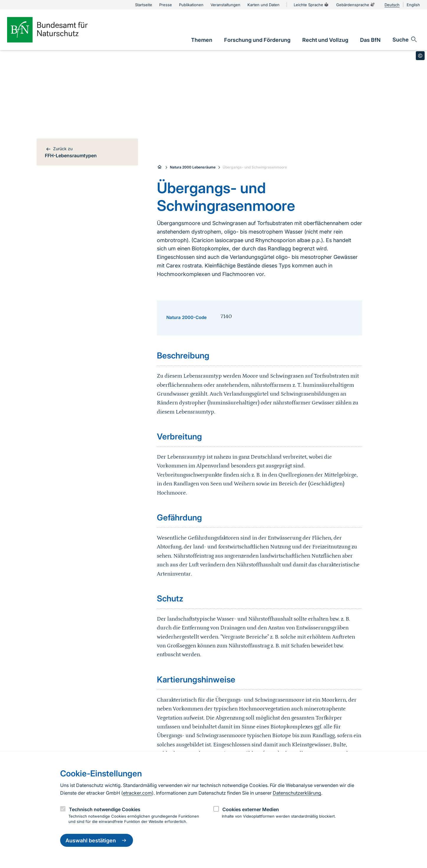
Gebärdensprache (356, 5)
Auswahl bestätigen (97, 840)
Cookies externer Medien (251, 809)
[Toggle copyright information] (420, 56)
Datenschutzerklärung (297, 793)
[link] (202, 40)
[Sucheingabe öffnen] (405, 39)
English (413, 5)
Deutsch (392, 5)
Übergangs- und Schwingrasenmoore (255, 167)
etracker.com (137, 793)
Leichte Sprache (311, 5)
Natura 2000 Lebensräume (193, 167)
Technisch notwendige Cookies (105, 809)
